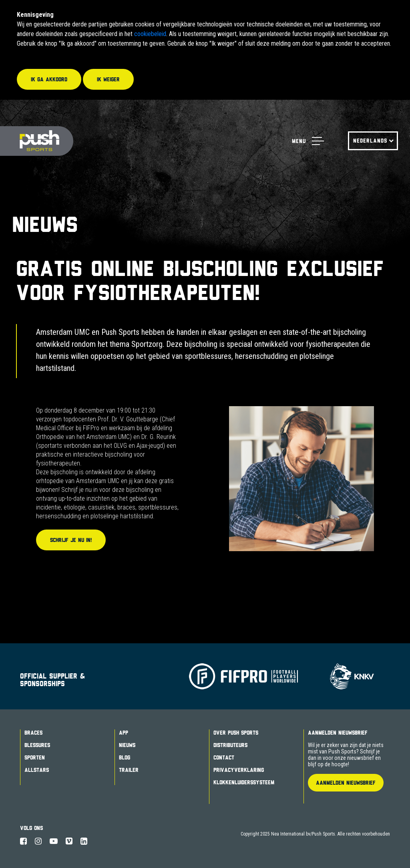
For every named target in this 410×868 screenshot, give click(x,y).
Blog (125, 757)
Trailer (129, 770)
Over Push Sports (236, 733)
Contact (224, 757)
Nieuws (127, 745)
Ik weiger (108, 79)
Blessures (37, 745)
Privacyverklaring (239, 770)
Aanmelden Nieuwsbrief (338, 733)
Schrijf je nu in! (71, 540)
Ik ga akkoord (49, 79)
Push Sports (37, 141)
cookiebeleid (150, 34)
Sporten (35, 757)
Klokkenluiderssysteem (244, 782)
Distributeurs (230, 745)
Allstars (37, 770)
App (124, 733)
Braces (33, 733)
